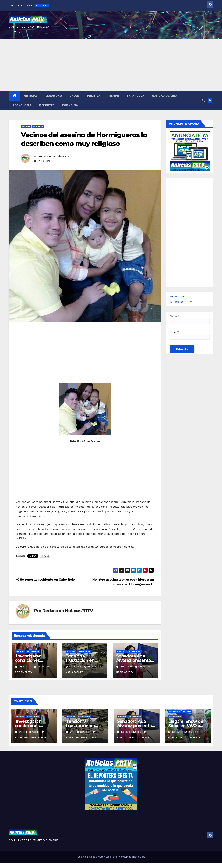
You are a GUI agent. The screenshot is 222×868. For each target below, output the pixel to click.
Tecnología (22, 105)
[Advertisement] (111, 65)
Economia (70, 105)
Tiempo (114, 96)
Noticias (31, 96)
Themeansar (139, 857)
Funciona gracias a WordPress (93, 857)
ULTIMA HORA (33, 651)
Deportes (47, 105)
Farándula (136, 96)
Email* (190, 335)
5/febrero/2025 (80, 732)
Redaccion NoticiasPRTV (54, 156)
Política (94, 96)
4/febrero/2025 (131, 732)
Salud (75, 96)
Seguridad (54, 96)
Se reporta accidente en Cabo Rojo (45, 580)
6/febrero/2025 (29, 732)
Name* (190, 319)
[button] (203, 100)
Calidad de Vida (165, 96)
